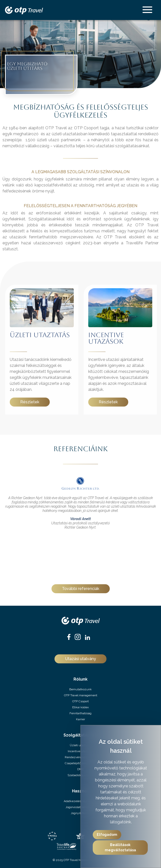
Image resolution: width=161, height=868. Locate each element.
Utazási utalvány (80, 659)
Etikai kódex (80, 707)
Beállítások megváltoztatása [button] (120, 847)
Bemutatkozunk (80, 689)
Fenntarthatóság (80, 713)
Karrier (80, 719)
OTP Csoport (80, 701)
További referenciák (81, 589)
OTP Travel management (81, 695)
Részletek (30, 402)
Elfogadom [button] (107, 835)
